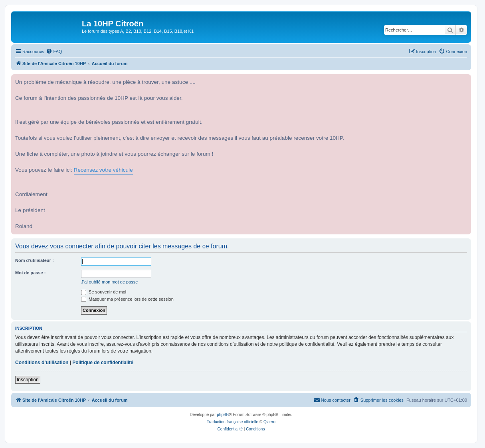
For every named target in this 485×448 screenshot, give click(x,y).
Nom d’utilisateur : (35, 260)
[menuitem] (54, 52)
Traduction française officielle (233, 422)
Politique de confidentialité (103, 363)
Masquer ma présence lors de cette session (127, 299)
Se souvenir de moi (104, 292)
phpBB (223, 415)
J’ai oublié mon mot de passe (109, 282)
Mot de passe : (30, 273)
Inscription (28, 380)
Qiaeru (269, 422)
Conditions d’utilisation (42, 363)
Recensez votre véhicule (103, 170)
